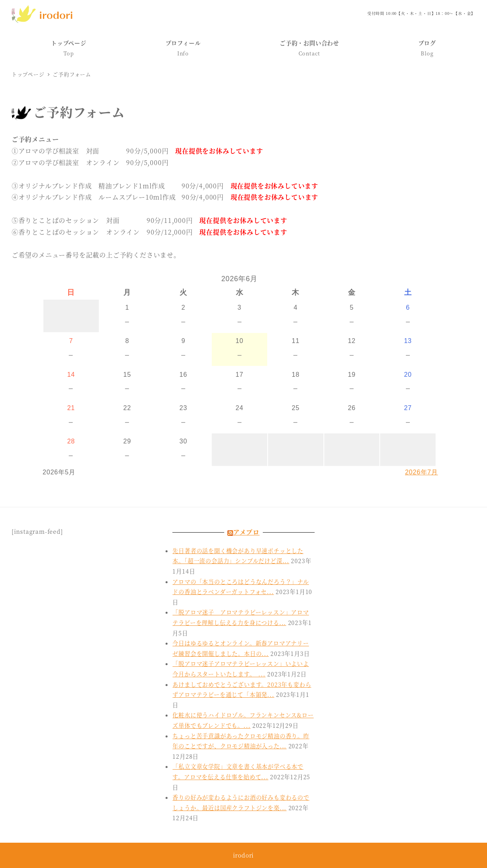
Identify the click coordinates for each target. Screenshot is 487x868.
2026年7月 (422, 472)
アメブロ (246, 532)
